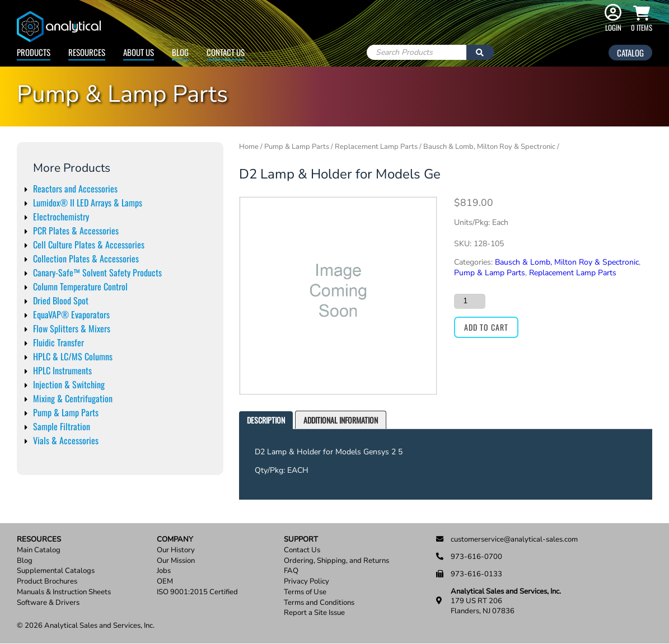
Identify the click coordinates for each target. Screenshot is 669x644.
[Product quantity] (470, 301)
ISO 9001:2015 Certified (197, 592)
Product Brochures (47, 582)
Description (266, 420)
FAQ (291, 571)
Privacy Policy (307, 582)
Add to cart (486, 327)
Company (175, 540)
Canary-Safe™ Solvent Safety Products (97, 272)
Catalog (630, 53)
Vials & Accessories (66, 440)
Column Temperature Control (80, 286)
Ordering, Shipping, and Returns (336, 561)
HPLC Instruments (62, 370)
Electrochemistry (61, 217)
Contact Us (226, 52)
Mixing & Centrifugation (73, 398)
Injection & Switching (69, 384)
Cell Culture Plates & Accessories (89, 245)
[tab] (266, 420)
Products (34, 52)
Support (301, 540)
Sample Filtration (62, 426)
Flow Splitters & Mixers (72, 328)
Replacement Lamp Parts (376, 147)
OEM (165, 582)
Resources (87, 52)
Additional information (341, 420)
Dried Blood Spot (61, 300)
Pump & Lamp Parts (66, 412)
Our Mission (176, 561)
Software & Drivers (48, 603)
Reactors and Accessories (75, 189)
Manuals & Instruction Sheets (64, 592)
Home (249, 147)
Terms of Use (305, 592)
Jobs (164, 571)
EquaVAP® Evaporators (71, 314)
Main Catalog (39, 550)
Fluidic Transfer (59, 342)
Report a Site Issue (314, 613)
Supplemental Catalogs (56, 571)
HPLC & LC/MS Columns (73, 356)
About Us (139, 52)
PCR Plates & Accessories (76, 231)
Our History (176, 550)
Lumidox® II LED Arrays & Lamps (88, 203)
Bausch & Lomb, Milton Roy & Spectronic (489, 147)
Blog (180, 52)
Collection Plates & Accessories (86, 258)
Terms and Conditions (319, 603)
